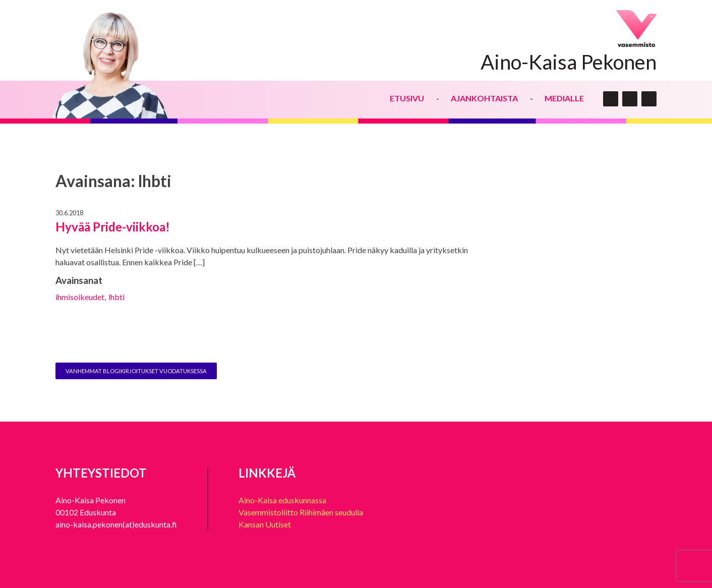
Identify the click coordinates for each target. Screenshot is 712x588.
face (630, 99)
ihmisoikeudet (80, 297)
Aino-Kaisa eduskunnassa (282, 500)
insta (649, 99)
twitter (611, 99)
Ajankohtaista (484, 98)
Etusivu (407, 98)
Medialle (564, 98)
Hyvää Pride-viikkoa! (113, 227)
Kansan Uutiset (265, 524)
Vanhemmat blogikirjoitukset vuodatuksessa (136, 371)
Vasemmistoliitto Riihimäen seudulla (301, 512)
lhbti (116, 297)
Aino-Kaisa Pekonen (569, 62)
